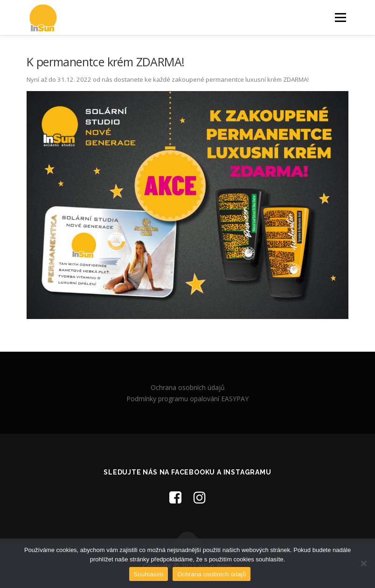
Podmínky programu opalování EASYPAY (187, 399)
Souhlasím (149, 574)
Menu (340, 17)
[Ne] (363, 563)
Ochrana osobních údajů (188, 387)
